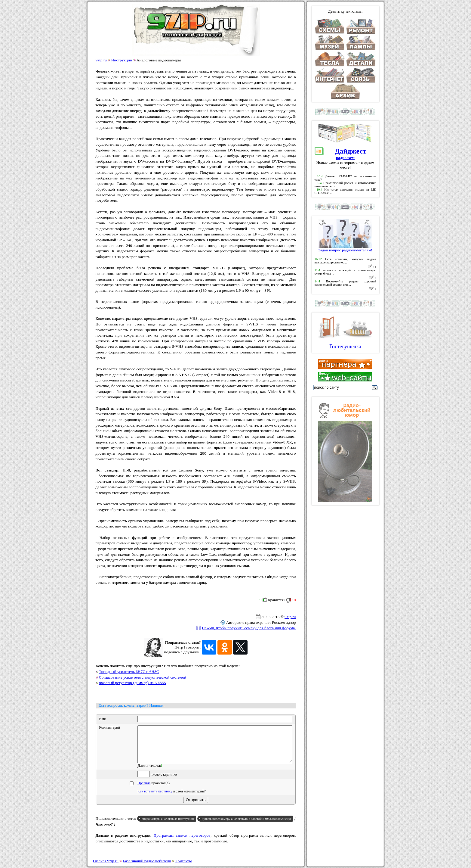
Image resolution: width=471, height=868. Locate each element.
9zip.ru (101, 60)
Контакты (184, 861)
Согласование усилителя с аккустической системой (143, 677)
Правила (144, 790)
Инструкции (122, 60)
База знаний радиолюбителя (147, 861)
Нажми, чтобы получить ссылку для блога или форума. (249, 628)
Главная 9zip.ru (106, 861)
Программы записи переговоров (182, 843)
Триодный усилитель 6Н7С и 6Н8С (129, 672)
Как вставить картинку (155, 798)
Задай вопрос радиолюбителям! (345, 248)
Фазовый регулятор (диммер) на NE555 (132, 683)
